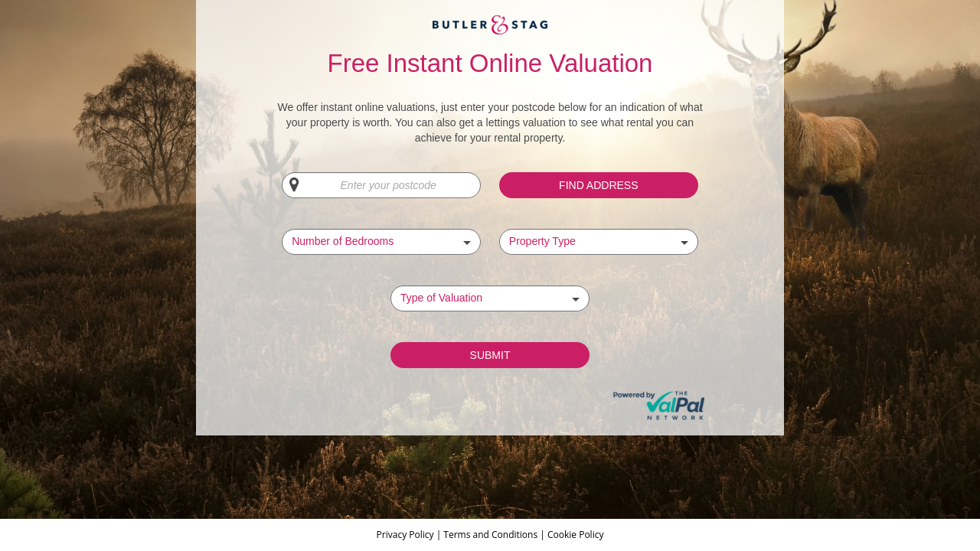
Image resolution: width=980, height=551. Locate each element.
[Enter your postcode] (381, 185)
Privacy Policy (407, 535)
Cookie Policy (575, 535)
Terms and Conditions (490, 535)
